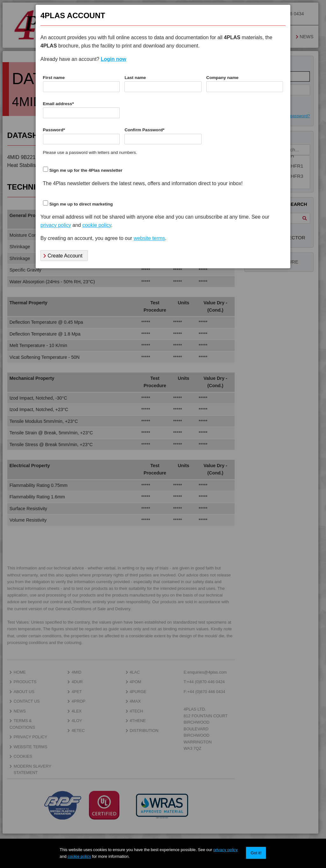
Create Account (63, 256)
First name (54, 78)
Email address (58, 104)
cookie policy (79, 856)
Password (54, 130)
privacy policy (226, 850)
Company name (222, 78)
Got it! (256, 853)
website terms (149, 238)
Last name (135, 78)
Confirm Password (144, 130)
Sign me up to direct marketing (81, 204)
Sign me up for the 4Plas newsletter (86, 170)
